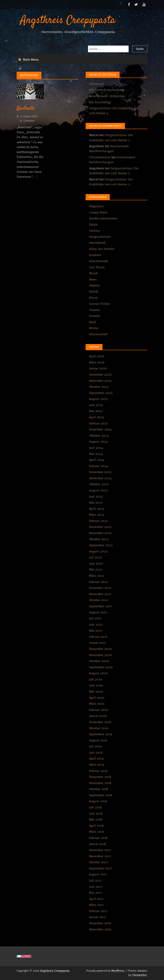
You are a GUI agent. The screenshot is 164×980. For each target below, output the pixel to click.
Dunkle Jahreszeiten (103, 218)
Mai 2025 (96, 411)
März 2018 (96, 832)
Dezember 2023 (100, 472)
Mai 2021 (96, 631)
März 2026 (97, 362)
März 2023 (97, 515)
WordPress (118, 971)
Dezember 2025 (100, 375)
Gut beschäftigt (100, 102)
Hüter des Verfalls (102, 249)
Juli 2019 (95, 746)
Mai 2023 (96, 503)
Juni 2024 (96, 448)
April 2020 (97, 698)
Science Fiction (100, 304)
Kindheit (95, 255)
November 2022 (100, 533)
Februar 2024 (99, 466)
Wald (93, 322)
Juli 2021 (95, 618)
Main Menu (31, 60)
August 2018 (98, 801)
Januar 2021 (98, 643)
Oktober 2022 (99, 539)
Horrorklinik (97, 243)
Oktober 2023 (99, 484)
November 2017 (100, 856)
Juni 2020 (96, 685)
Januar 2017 (98, 917)
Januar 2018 (98, 844)
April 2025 (97, 417)
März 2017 (96, 905)
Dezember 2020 (100, 649)
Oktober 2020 (99, 661)
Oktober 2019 (99, 728)
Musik (93, 273)
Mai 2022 (96, 570)
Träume (94, 310)
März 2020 (97, 704)
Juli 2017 (95, 881)
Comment (29, 121)
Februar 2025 (99, 423)
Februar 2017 (98, 911)
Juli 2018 (95, 807)
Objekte (95, 285)
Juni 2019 (96, 753)
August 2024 (98, 442)
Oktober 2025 (99, 387)
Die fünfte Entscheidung (106, 90)
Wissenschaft (98, 334)
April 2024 (97, 460)
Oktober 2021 (99, 600)
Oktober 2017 (99, 862)
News (93, 279)
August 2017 (98, 874)
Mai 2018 (96, 820)
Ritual (93, 298)
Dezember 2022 (100, 527)
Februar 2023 (98, 521)
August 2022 (98, 551)
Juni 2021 (96, 625)
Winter (94, 328)
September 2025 (101, 393)
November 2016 (100, 929)
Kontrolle (26, 108)
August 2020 (98, 673)
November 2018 (100, 783)
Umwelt (95, 316)
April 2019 (96, 759)
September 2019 (101, 734)
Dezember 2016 (100, 923)
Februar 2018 (98, 838)
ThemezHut (139, 975)
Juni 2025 (96, 405)
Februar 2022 (99, 582)
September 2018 (101, 795)
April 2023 (97, 509)
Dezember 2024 (100, 429)
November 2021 (100, 594)
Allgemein (96, 206)
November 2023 (100, 478)
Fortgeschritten (100, 237)
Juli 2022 (96, 557)
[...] (35, 177)
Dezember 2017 (100, 850)
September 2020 (101, 667)
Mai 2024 (96, 454)
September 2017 (101, 868)
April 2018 (96, 826)
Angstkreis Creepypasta (68, 20)
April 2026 (97, 356)
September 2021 (101, 606)
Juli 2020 (96, 679)
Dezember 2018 (100, 777)
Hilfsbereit (97, 84)
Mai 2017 (96, 893)
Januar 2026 (98, 368)
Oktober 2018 (99, 789)
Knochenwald (99, 261)
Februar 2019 (98, 771)
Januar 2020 (98, 716)
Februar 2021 (98, 637)
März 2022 (97, 576)
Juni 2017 (96, 887)
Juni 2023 (96, 497)
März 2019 (97, 765)
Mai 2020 (96, 692)
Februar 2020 (99, 710)
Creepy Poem (98, 212)
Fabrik (93, 225)
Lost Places (97, 267)
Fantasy (95, 231)
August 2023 (98, 490)
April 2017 (96, 899)
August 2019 (98, 740)
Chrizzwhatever (100, 157)
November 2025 (100, 381)
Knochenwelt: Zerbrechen (107, 96)
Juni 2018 (96, 814)
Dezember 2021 (100, 588)
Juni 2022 (96, 564)
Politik (94, 292)
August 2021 (98, 612)
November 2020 (101, 655)
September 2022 (101, 545)
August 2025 (98, 399)
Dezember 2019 (100, 722)
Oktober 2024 (99, 436)
